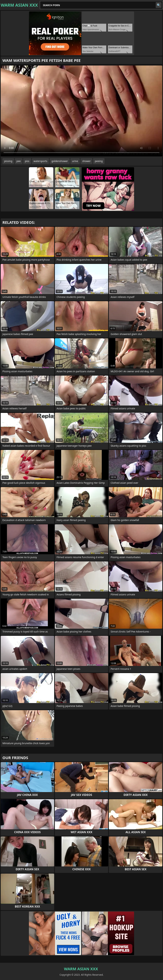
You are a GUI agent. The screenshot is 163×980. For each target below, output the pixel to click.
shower (86, 161)
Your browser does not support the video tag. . (81, 111)
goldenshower (60, 161)
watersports (40, 161)
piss (27, 161)
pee (19, 161)
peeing (99, 161)
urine (75, 161)
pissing (8, 161)
